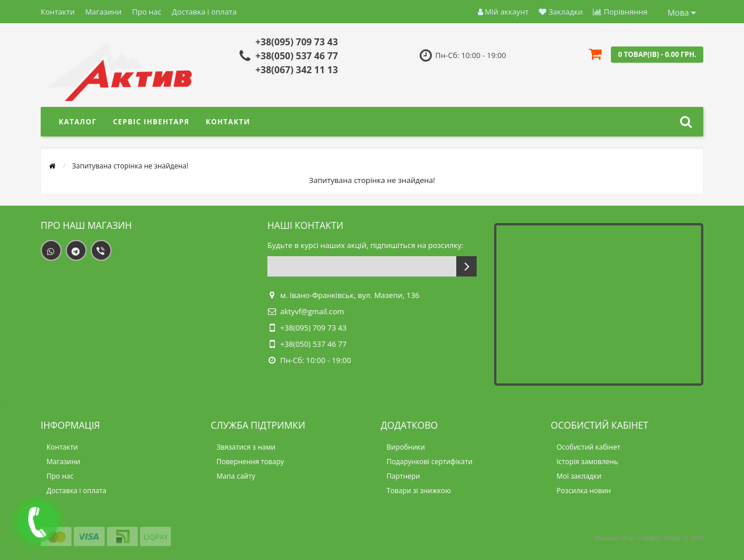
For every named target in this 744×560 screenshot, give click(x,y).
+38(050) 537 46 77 (296, 56)
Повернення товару (251, 462)
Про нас (146, 12)
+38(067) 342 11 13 (296, 70)
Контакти (58, 12)
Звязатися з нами (246, 447)
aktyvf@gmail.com (312, 311)
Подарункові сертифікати (430, 462)
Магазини (103, 12)
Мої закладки (579, 476)
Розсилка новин (584, 491)
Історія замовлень (588, 462)
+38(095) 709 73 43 (296, 42)
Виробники (406, 447)
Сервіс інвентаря (151, 122)
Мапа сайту (236, 476)
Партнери (403, 476)
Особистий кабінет (589, 447)
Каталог (78, 122)
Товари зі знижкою (419, 491)
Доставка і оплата (205, 12)
